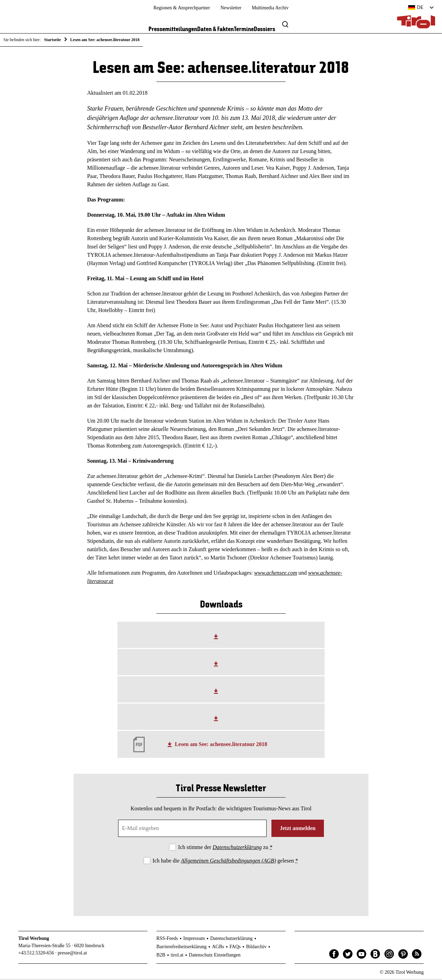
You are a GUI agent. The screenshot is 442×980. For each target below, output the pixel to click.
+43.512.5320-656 (36, 954)
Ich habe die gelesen (225, 862)
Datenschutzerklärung (237, 849)
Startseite (53, 40)
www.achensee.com (276, 574)
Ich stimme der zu (225, 849)
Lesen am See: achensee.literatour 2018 (221, 746)
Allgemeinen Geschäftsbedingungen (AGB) (228, 862)
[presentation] (221, 886)
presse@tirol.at (72, 954)
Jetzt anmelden (298, 830)
